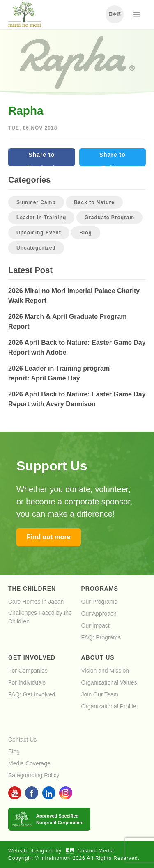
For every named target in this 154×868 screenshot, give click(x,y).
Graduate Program (109, 218)
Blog (86, 233)
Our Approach (99, 614)
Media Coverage (29, 763)
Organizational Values (109, 682)
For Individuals (27, 682)
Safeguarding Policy (34, 775)
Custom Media (90, 851)
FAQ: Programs (101, 637)
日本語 (115, 14)
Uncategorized (36, 248)
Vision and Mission (105, 671)
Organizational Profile (109, 706)
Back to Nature (94, 202)
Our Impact (95, 625)
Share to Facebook (42, 159)
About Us (98, 657)
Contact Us (22, 740)
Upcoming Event (39, 233)
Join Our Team (100, 694)
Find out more (49, 537)
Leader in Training (41, 218)
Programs (100, 589)
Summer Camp (36, 202)
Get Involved (32, 657)
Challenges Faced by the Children (40, 617)
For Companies (28, 671)
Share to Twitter (113, 159)
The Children (32, 589)
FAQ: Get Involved (32, 694)
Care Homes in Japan (36, 602)
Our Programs (99, 602)
